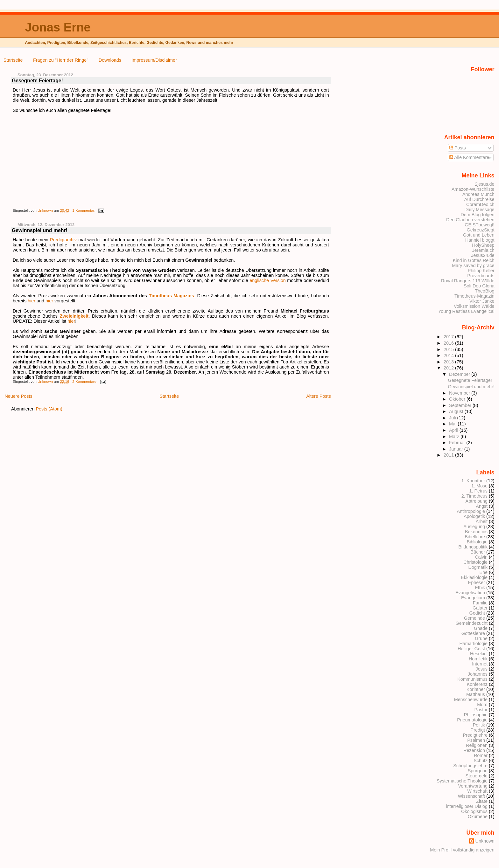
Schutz (481, 761)
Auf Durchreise (479, 199)
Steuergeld (477, 776)
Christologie (475, 562)
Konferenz (477, 684)
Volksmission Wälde (474, 306)
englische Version (267, 280)
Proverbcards (481, 276)
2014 (449, 355)
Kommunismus (472, 679)
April (454, 430)
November (460, 393)
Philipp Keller (481, 271)
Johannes (478, 674)
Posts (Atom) (49, 409)
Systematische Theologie (462, 781)
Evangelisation (470, 593)
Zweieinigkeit (74, 316)
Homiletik (478, 659)
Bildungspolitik (473, 547)
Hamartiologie (473, 644)
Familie (480, 603)
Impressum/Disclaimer (154, 60)
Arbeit (482, 521)
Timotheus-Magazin (474, 296)
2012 (449, 368)
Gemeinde (474, 618)
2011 (449, 455)
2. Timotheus (474, 496)
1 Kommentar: (84, 210)
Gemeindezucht (471, 623)
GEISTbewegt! (479, 225)
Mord (482, 705)
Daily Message (479, 210)
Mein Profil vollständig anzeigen (462, 850)
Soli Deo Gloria (479, 286)
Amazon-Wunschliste (473, 189)
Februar (458, 443)
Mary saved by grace (473, 265)
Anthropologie (471, 511)
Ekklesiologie (474, 577)
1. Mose (479, 486)
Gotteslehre (473, 633)
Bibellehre (475, 537)
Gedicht (477, 613)
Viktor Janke (482, 301)
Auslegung (474, 527)
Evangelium (473, 598)
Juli (453, 418)
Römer (481, 755)
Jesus (482, 669)
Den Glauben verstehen (470, 220)
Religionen (477, 745)
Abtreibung (477, 501)
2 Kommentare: (85, 382)
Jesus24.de (483, 255)
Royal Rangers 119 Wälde (468, 281)
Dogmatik (478, 567)
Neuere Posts (18, 396)
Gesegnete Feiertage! (37, 81)
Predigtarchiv (63, 240)
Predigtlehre (475, 735)
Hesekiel (479, 654)
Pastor (481, 710)
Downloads (110, 60)
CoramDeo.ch (480, 204)
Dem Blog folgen (477, 215)
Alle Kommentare (469, 157)
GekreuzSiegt (481, 230)
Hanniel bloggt (480, 240)
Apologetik (474, 516)
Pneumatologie (472, 720)
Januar (457, 449)
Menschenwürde (471, 699)
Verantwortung (473, 786)
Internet (480, 664)
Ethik (480, 588)
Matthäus (476, 694)
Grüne (481, 638)
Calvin (481, 557)
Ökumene (478, 816)
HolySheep (483, 245)
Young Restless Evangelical (466, 311)
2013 (449, 362)
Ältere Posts (319, 396)
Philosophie (476, 715)
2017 (449, 337)
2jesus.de (485, 184)
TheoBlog (485, 291)
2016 (449, 343)
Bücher (478, 552)
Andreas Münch (478, 194)
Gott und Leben (479, 235)
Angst (482, 506)
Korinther (476, 689)
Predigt (478, 730)
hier (32, 301)
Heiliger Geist (471, 649)
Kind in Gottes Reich (474, 260)
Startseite (13, 60)
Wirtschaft (477, 791)
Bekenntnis (476, 532)
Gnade (481, 628)
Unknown (46, 210)
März (455, 437)
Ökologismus (474, 811)
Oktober (458, 399)
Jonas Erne (58, 27)
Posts (458, 148)
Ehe (483, 572)
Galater (480, 608)
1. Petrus (478, 491)
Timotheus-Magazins (172, 296)
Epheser (477, 582)
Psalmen (476, 740)
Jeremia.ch (483, 250)
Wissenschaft (471, 796)
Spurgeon (478, 771)
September (461, 405)
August (457, 411)
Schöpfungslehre (470, 766)
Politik (479, 725)
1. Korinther (473, 481)
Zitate (482, 801)
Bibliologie (477, 542)
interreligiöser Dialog (467, 806)
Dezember (460, 374)
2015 (449, 349)
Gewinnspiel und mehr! (40, 230)
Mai (453, 424)
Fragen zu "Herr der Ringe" (61, 60)
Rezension (474, 750)
